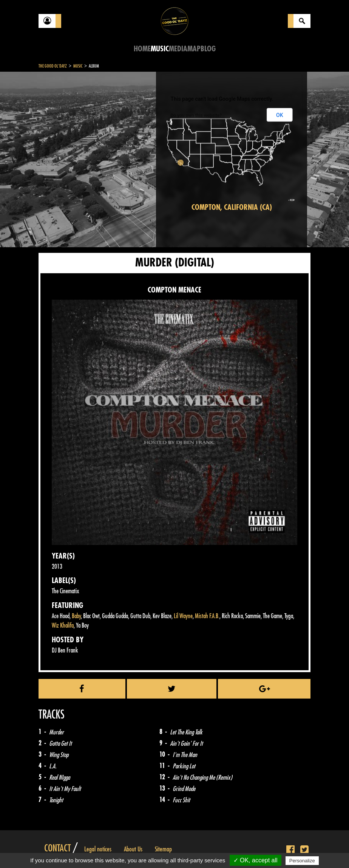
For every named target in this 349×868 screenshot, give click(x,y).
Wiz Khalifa (63, 626)
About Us (133, 849)
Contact (57, 848)
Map (194, 49)
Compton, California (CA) (232, 207)
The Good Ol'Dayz (53, 66)
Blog (208, 49)
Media (178, 49)
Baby (76, 616)
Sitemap (163, 849)
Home (142, 49)
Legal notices (98, 849)
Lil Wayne (183, 616)
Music (160, 49)
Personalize (302, 861)
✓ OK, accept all (256, 860)
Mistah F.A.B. (207, 616)
